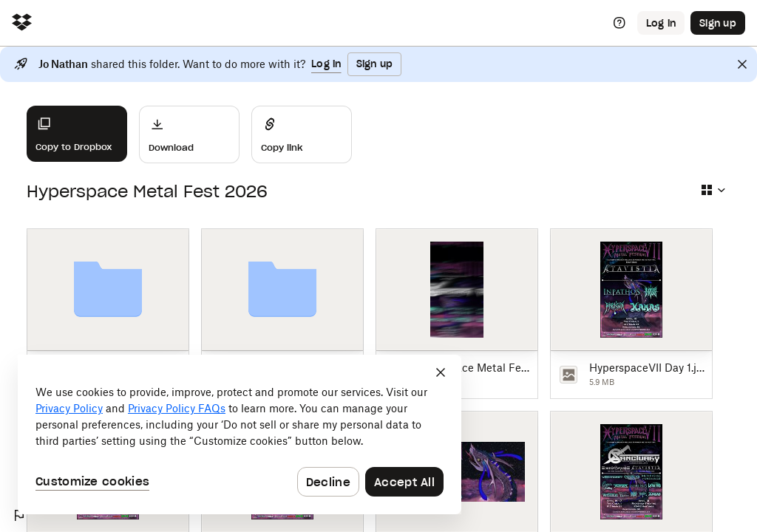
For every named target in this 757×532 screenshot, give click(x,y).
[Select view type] (713, 190)
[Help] (619, 23)
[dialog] (240, 434)
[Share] (302, 134)
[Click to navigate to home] (22, 23)
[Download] (189, 134)
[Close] (742, 64)
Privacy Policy (69, 408)
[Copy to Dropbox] (77, 134)
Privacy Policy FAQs (177, 408)
